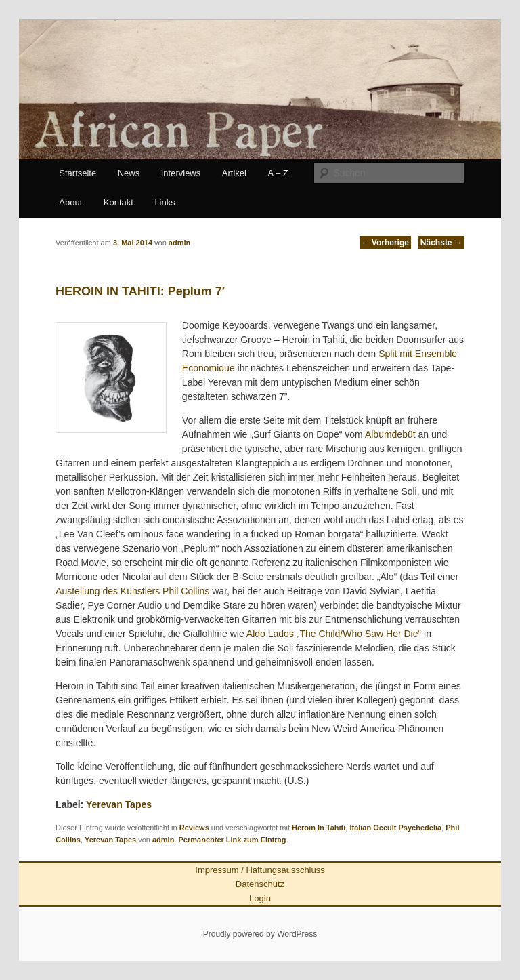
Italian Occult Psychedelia (395, 828)
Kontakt (118, 202)
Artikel (234, 173)
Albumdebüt (390, 434)
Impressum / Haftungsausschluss (260, 870)
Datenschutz (260, 884)
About (70, 202)
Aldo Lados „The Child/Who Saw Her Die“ (334, 634)
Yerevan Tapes (119, 804)
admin (163, 840)
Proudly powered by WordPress (260, 934)
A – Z (278, 173)
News (129, 173)
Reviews (194, 828)
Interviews (181, 173)
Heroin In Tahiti (319, 828)
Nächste (441, 243)
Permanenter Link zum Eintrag (233, 840)
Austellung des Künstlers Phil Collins (132, 591)
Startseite (78, 173)
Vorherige (385, 243)
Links (165, 202)
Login (260, 898)
